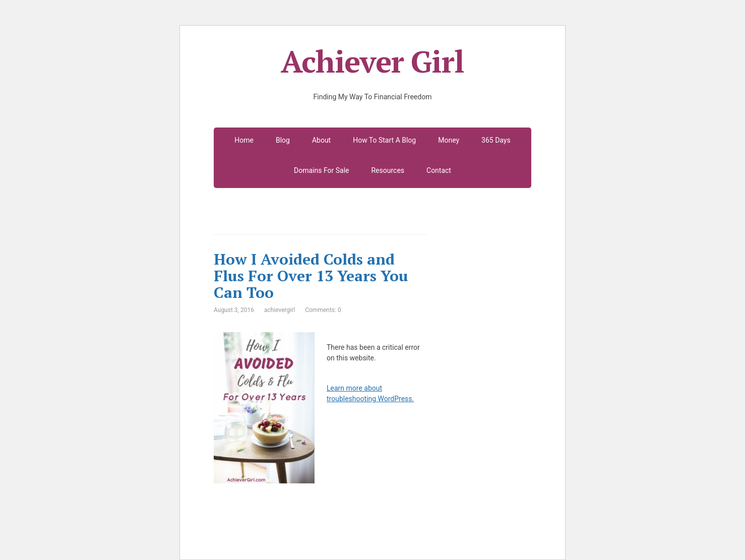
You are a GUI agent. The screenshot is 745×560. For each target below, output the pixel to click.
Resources (388, 170)
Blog (283, 140)
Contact (439, 170)
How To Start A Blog (384, 140)
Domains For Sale (321, 170)
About (321, 140)
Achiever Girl (372, 61)
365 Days (496, 140)
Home (244, 140)
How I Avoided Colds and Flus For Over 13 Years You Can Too (311, 276)
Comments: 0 (323, 310)
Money (449, 140)
